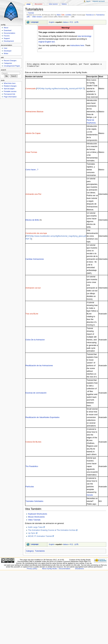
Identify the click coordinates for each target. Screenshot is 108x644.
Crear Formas (31, 152)
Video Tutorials (34, 520)
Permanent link (9, 94)
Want (59, 15)
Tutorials (31, 13)
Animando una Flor (33, 194)
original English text (47, 42)
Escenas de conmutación (36, 393)
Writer (6, 53)
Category (30, 551)
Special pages (9, 89)
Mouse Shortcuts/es (36, 517)
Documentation (9, 33)
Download (7, 30)
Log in (88, 1)
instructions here (77, 45)
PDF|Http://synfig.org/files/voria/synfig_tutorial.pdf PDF (59, 89)
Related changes (10, 86)
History (64, 4)
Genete (90, 495)
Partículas (30, 487)
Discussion (38, 4)
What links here (10, 83)
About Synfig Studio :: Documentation (56, 569)
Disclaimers (79, 569)
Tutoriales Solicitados (34, 501)
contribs (68, 15)
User (5, 48)
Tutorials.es (90, 15)
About (6, 28)
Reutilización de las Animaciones (39, 366)
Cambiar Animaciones (35, 259)
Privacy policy (32, 569)
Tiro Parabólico (32, 466)
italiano (66, 22)
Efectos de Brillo (32, 220)
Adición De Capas (33, 133)
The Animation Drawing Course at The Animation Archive (52, 530)
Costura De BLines (33, 442)
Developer (8, 51)
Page (29, 4)
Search (3, 70)
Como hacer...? (32, 170)
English (52, 22)
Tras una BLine (32, 314)
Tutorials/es (100, 15)
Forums (7, 36)
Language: (35, 22)
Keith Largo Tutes (35, 527)
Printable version (10, 91)
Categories (8, 63)
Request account (99, 1)
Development (9, 41)
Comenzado (31, 89)
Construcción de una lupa (36, 233)
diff (28, 17)
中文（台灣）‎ (75, 22)
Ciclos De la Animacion (35, 340)
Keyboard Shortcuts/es (38, 514)
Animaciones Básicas (34, 112)
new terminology (84, 36)
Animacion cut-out (33, 288)
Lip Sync (32, 533)
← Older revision (36, 17)
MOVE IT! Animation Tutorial (40, 536)
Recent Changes (10, 61)
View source (53, 4)
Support (7, 38)
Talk (63, 15)
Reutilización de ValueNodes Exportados (43, 417)
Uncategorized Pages (12, 66)
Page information (10, 97)
